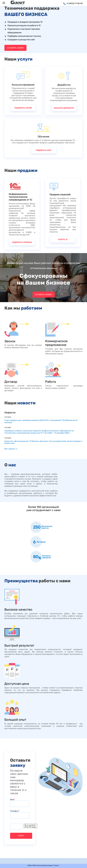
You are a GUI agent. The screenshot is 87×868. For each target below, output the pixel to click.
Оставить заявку (16, 48)
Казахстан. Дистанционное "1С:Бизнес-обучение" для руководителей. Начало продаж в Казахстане (43, 442)
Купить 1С (63, 239)
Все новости (10, 449)
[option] (43, 527)
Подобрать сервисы (22, 242)
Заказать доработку (64, 108)
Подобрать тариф (23, 108)
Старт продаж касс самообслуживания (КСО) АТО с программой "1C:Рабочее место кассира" (41, 421)
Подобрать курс (43, 150)
